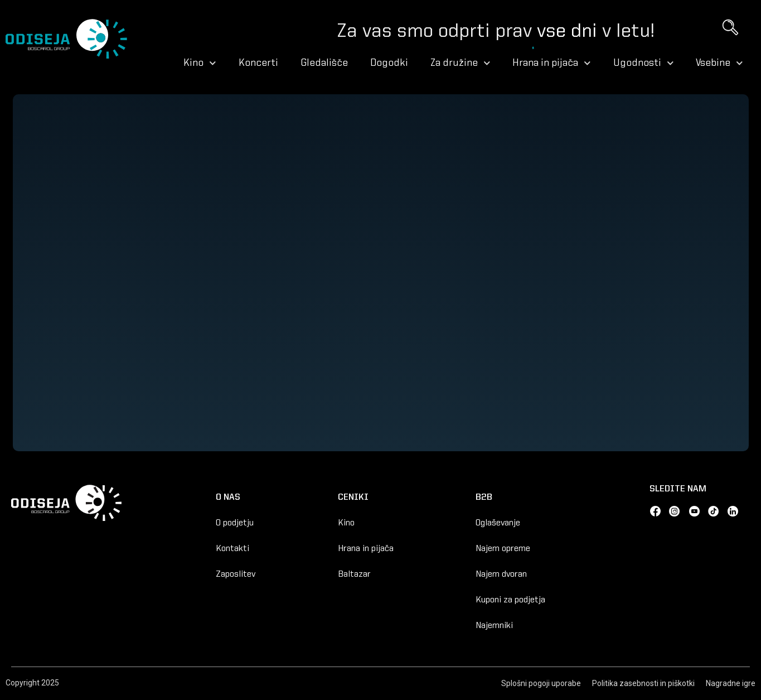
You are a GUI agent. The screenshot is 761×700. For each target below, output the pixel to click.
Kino (200, 63)
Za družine (461, 63)
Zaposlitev (236, 575)
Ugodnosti (644, 63)
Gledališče (324, 63)
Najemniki (494, 626)
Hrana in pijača (552, 63)
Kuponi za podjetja (510, 600)
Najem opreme (503, 549)
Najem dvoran (501, 575)
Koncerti (258, 63)
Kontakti (232, 549)
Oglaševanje (498, 523)
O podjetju (235, 523)
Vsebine (719, 63)
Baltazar (354, 575)
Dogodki (389, 63)
